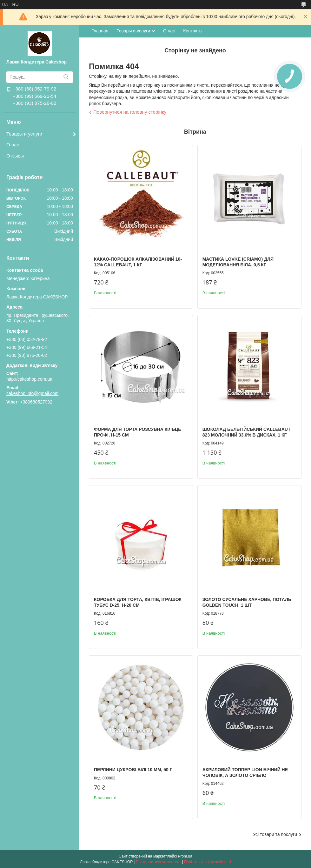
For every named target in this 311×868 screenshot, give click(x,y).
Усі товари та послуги (275, 834)
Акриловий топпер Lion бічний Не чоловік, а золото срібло (245, 772)
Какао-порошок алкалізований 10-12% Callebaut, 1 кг (138, 262)
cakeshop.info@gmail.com (32, 393)
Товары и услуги (24, 134)
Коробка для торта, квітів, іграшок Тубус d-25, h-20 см (138, 602)
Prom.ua (185, 856)
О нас (13, 145)
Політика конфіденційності (208, 862)
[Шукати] (66, 77)
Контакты (193, 31)
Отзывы (15, 156)
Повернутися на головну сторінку (130, 112)
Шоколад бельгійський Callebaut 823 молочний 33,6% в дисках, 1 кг (247, 432)
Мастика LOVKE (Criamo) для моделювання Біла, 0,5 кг (238, 262)
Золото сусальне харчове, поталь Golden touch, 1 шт (247, 602)
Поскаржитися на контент (158, 862)
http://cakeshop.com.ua (29, 379)
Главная (100, 31)
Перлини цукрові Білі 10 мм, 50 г (133, 770)
